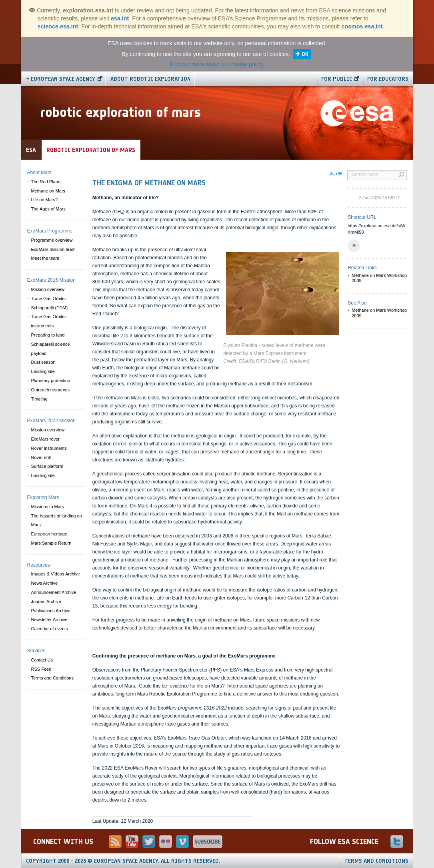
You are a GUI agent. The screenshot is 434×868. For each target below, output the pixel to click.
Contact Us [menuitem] (42, 660)
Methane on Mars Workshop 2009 (379, 278)
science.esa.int (58, 26)
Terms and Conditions (376, 861)
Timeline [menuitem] (39, 399)
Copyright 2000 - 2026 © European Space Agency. (123, 861)
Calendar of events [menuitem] (50, 629)
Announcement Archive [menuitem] (54, 592)
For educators (388, 79)
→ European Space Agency (61, 79)
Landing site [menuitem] (43, 371)
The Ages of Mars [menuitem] (48, 209)
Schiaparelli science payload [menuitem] (51, 349)
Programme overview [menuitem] (52, 240)
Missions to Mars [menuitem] (48, 507)
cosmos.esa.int (362, 26)
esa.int (120, 18)
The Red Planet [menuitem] (46, 182)
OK (305, 54)
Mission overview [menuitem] (48, 289)
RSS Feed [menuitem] (41, 669)
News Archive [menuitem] (45, 583)
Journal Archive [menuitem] (46, 601)
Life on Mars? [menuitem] (45, 200)
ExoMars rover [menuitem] (46, 439)
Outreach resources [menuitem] (51, 390)
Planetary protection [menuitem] (51, 381)
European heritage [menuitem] (49, 534)
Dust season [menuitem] (43, 362)
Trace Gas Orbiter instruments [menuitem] (49, 321)
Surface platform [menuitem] (47, 466)
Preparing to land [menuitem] (48, 335)
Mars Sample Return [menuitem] (51, 543)
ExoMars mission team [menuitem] (53, 249)
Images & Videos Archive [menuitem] (56, 574)
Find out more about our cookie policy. (217, 64)
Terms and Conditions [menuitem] (52, 678)
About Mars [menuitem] (39, 172)
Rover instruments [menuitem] (49, 448)
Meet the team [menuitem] (45, 258)
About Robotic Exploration (151, 79)
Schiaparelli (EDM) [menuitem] (50, 308)
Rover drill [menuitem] (41, 457)
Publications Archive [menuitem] (51, 611)
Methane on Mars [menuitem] (48, 191)
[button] (354, 246)
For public (337, 79)
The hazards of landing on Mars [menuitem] (57, 520)
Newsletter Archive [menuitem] (49, 619)
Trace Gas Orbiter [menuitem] (49, 299)
